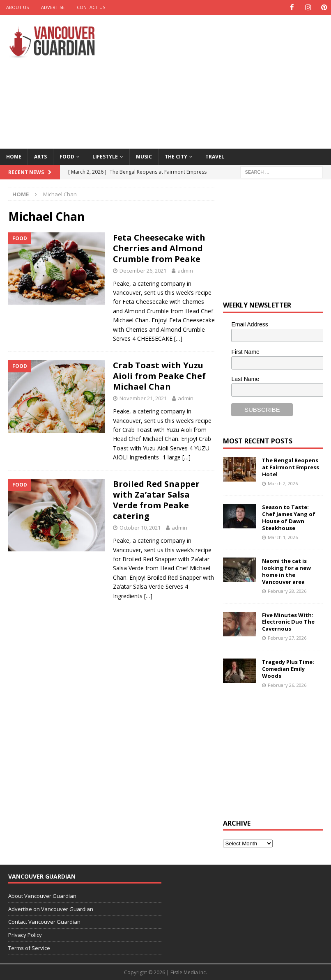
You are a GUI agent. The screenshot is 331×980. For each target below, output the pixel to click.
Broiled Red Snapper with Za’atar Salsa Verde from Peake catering (156, 499)
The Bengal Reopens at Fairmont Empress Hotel (291, 467)
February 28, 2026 (287, 591)
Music (144, 156)
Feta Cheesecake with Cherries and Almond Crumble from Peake (159, 248)
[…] (178, 338)
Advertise (53, 7)
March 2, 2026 (283, 483)
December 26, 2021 (143, 270)
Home (14, 156)
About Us (17, 7)
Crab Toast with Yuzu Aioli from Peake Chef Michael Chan (159, 375)
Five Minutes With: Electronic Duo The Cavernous (288, 622)
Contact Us (91, 7)
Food (67, 156)
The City (176, 156)
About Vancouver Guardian (42, 895)
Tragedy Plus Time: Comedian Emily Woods (288, 668)
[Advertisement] (226, 80)
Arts (40, 156)
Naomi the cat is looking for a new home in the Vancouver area (286, 571)
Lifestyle (105, 156)
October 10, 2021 (140, 527)
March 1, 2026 (283, 537)
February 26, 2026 (287, 684)
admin (185, 270)
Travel (215, 156)
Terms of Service (29, 948)
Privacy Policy (25, 934)
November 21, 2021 (143, 398)
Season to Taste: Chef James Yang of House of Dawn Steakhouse (289, 517)
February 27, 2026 (287, 637)
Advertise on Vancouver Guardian (51, 909)
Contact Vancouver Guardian (44, 921)
